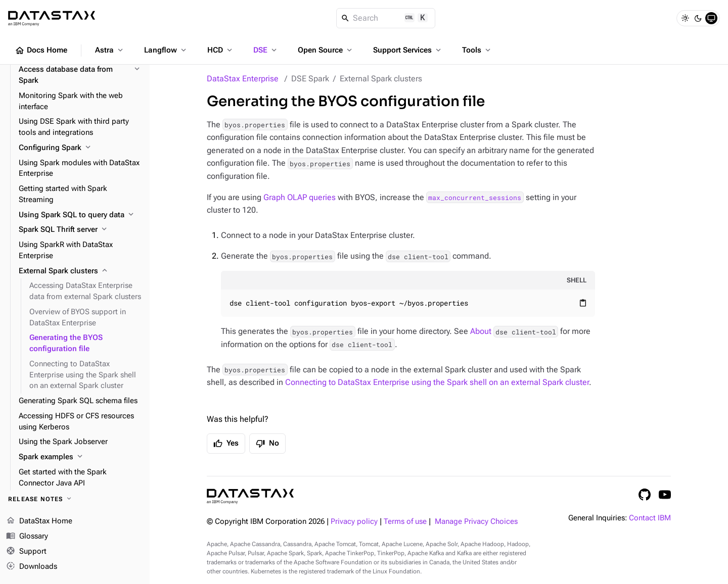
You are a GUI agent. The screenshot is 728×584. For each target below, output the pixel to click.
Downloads (32, 566)
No (267, 444)
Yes (226, 444)
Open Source (326, 50)
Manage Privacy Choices (476, 522)
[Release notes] (75, 499)
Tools (477, 50)
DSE (266, 50)
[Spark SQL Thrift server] (80, 230)
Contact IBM (650, 518)
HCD (221, 50)
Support (26, 552)
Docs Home (41, 51)
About (514, 331)
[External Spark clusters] (80, 271)
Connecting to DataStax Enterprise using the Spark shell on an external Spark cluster (437, 382)
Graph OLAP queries (300, 197)
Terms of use (405, 522)
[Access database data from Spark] (80, 75)
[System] (711, 18)
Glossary (27, 537)
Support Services (408, 50)
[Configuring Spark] (80, 148)
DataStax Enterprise (243, 79)
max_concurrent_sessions (475, 198)
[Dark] (698, 18)
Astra (110, 50)
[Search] (386, 18)
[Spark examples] (80, 457)
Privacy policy (354, 522)
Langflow (166, 50)
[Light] (685, 18)
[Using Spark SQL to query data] (80, 215)
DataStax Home (39, 521)
